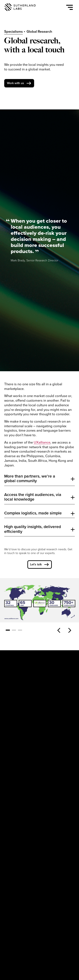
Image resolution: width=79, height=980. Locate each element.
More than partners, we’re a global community (30, 479)
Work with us (15, 83)
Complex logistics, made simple (33, 513)
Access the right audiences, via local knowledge (33, 497)
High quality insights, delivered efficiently (33, 529)
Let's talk (36, 564)
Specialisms (13, 32)
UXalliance (42, 442)
